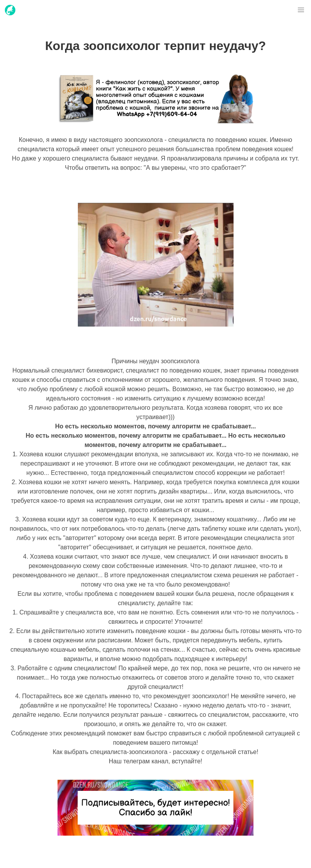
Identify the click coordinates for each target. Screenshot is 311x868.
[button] (301, 10)
